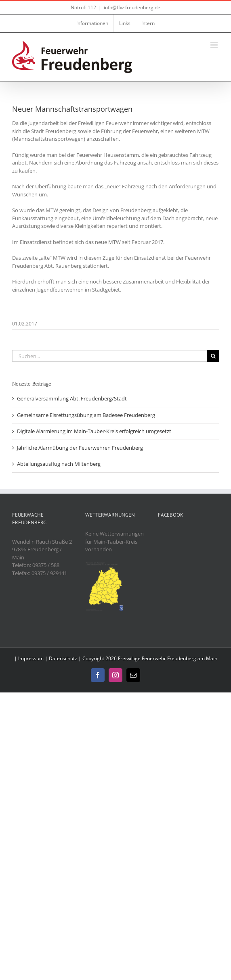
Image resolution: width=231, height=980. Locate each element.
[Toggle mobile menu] (215, 45)
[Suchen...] (110, 356)
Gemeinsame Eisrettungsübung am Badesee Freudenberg (86, 415)
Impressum (31, 658)
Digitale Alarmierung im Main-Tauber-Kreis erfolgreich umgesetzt (94, 431)
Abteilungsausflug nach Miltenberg (59, 464)
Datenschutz (63, 658)
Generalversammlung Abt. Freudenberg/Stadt (72, 398)
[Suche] (213, 356)
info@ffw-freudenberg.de (132, 7)
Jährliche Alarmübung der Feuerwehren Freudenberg (80, 448)
